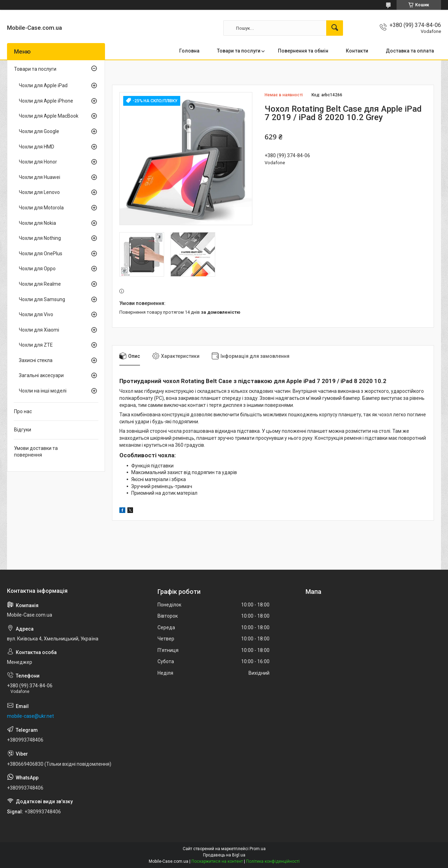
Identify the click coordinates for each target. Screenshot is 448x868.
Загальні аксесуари (41, 375)
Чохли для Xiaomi (39, 330)
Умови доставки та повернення (36, 452)
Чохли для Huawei (40, 177)
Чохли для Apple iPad (43, 85)
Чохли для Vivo (36, 314)
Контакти (357, 51)
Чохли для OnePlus (41, 254)
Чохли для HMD (37, 147)
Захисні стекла (36, 360)
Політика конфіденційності (273, 861)
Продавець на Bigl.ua (224, 855)
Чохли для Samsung (42, 299)
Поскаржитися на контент (217, 861)
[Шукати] (335, 28)
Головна (189, 51)
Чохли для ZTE (36, 345)
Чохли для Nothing (40, 238)
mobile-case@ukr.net (30, 716)
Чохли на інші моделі (43, 391)
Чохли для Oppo (37, 269)
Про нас (23, 411)
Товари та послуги (239, 51)
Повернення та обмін (303, 51)
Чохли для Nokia (37, 223)
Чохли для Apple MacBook (49, 116)
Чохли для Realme (40, 284)
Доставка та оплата (410, 51)
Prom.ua (258, 849)
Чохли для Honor (38, 162)
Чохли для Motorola (41, 208)
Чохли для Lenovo (39, 192)
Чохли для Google (39, 131)
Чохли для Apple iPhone (46, 101)
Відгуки (23, 430)
